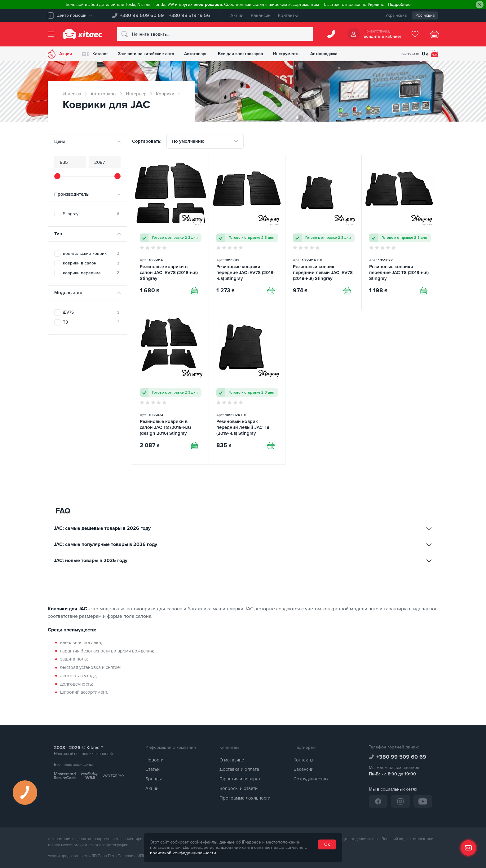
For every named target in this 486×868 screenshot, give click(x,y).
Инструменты (290, 54)
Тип (58, 234)
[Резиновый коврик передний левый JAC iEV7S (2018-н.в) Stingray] (324, 233)
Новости (154, 760)
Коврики (165, 94)
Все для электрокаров (244, 54)
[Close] (480, 5)
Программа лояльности (245, 798)
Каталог (95, 54)
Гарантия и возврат (240, 779)
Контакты (288, 15)
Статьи (152, 770)
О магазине (232, 760)
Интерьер (136, 94)
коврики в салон (91, 263)
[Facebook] (378, 801)
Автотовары (199, 54)
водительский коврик (91, 253)
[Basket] (435, 34)
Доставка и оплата (239, 770)
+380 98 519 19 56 (190, 15)
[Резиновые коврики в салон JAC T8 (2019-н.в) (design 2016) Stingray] (170, 388)
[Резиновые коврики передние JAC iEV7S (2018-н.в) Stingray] (247, 233)
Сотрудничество (311, 779)
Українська (396, 15)
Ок (327, 844)
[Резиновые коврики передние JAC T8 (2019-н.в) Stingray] (400, 233)
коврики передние (91, 273)
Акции (237, 15)
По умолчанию (188, 141)
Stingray (91, 214)
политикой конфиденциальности (183, 853)
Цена (60, 142)
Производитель (71, 194)
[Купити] (194, 291)
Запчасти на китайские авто (148, 54)
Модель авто (68, 293)
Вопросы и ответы (239, 788)
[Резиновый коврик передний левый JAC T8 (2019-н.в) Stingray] (247, 388)
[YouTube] (423, 801)
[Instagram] (400, 801)
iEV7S (91, 312)
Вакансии (261, 15)
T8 (91, 322)
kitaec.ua (72, 94)
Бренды (154, 779)
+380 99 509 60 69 (142, 15)
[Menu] (51, 34)
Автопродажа (328, 54)
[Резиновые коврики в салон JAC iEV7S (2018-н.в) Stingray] (170, 233)
